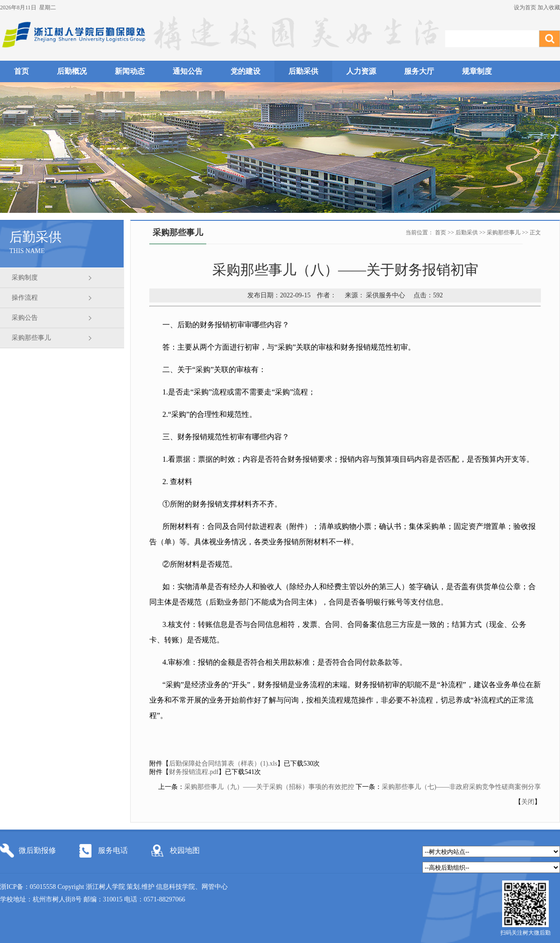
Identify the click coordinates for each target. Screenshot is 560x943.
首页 (21, 71)
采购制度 (25, 278)
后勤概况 (72, 71)
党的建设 (245, 71)
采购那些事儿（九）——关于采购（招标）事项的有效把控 (269, 787)
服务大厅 (419, 71)
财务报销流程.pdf (194, 772)
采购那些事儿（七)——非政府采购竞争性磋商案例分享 (461, 787)
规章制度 (477, 71)
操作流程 (25, 298)
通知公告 (188, 71)
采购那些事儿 (31, 338)
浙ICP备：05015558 (29, 887)
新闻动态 (130, 71)
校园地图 (185, 850)
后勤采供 (303, 71)
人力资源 (361, 71)
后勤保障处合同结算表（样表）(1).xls (223, 764)
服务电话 (113, 850)
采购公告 (25, 318)
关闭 (528, 802)
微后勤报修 (37, 850)
